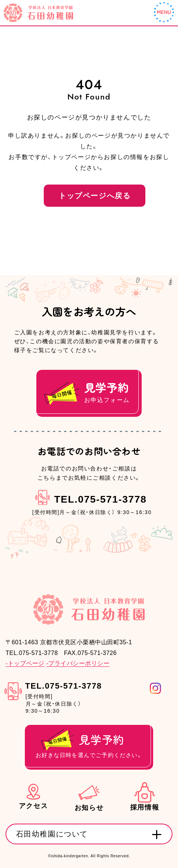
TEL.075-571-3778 (100, 500)
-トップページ (25, 664)
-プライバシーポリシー (78, 664)
